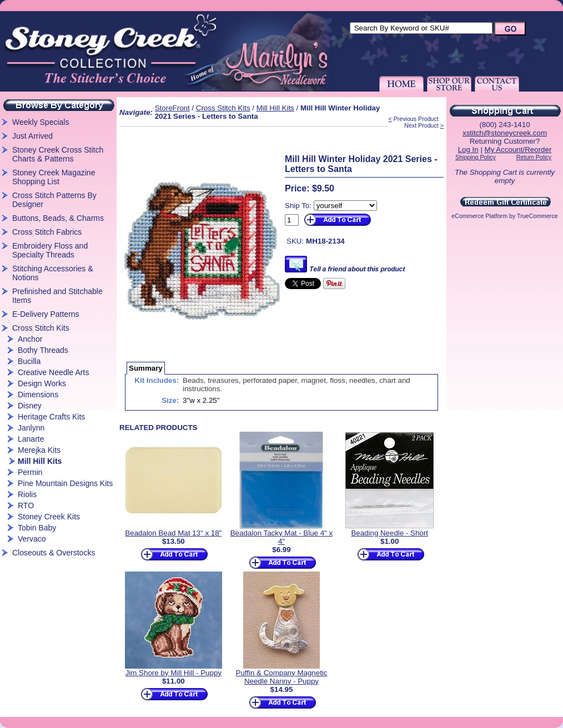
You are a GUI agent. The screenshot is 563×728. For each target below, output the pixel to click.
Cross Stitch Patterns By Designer (54, 200)
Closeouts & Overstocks (54, 553)
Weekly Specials (41, 122)
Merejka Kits (39, 450)
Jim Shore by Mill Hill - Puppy (174, 673)
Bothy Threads (43, 350)
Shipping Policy (476, 157)
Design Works (42, 383)
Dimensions (38, 395)
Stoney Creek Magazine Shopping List (54, 177)
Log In (468, 150)
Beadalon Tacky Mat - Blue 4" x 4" (282, 537)
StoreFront (172, 108)
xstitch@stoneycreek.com (505, 133)
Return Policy (534, 157)
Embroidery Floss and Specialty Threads (50, 250)
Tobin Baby (37, 528)
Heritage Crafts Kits (51, 417)
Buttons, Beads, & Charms (58, 218)
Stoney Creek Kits (49, 517)
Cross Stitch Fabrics (47, 232)
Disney (30, 406)
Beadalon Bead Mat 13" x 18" (173, 533)
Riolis (27, 494)
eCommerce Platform (479, 216)
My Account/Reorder (518, 150)
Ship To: (298, 206)
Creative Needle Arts (53, 372)
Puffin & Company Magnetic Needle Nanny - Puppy (282, 677)
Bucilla (29, 361)
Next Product (421, 125)
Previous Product (416, 119)
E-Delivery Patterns (46, 314)
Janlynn (31, 428)
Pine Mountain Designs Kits (65, 483)
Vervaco (32, 539)
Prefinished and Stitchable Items (57, 296)
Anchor (30, 339)
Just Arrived (32, 136)
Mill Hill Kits (40, 461)
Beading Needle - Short (389, 533)
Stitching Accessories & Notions (53, 273)
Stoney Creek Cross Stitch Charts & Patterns (58, 154)
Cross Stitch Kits (41, 328)
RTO (26, 505)
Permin (30, 472)
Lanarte (31, 439)
